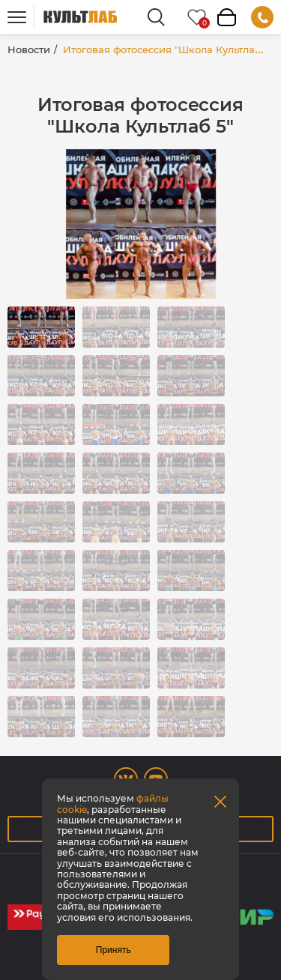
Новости (29, 49)
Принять (114, 950)
